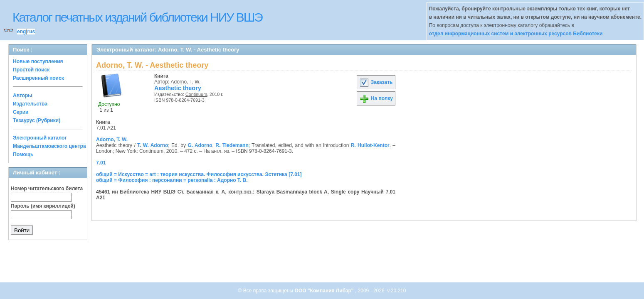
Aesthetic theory (178, 88)
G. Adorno (200, 145)
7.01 (101, 163)
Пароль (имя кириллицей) (43, 206)
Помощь (23, 154)
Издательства (30, 104)
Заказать (376, 82)
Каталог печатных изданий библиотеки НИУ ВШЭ (137, 17)
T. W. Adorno (153, 145)
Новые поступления (38, 61)
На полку (376, 98)
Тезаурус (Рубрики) (37, 120)
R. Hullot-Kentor (370, 145)
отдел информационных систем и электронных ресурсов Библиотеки (516, 34)
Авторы (23, 96)
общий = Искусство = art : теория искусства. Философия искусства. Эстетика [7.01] (199, 174)
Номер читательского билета (47, 189)
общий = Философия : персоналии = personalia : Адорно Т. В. (172, 180)
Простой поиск (31, 70)
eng (21, 32)
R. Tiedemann (232, 145)
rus (31, 32)
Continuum (196, 94)
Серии (21, 112)
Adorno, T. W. (186, 82)
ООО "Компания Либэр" (325, 291)
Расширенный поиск (38, 78)
